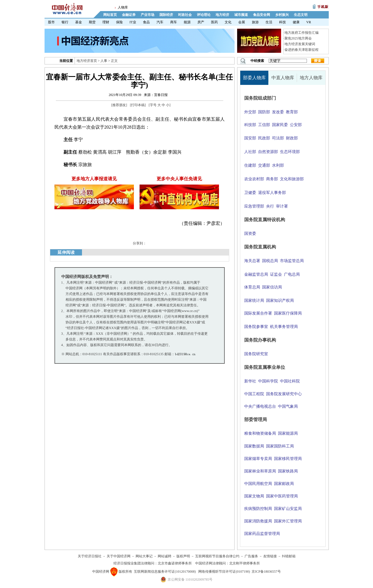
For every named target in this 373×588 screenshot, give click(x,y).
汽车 (160, 22)
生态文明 (301, 15)
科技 (283, 22)
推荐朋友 (119, 105)
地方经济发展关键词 (300, 44)
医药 (214, 22)
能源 (187, 22)
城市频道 (241, 15)
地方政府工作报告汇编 (302, 33)
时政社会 (185, 15)
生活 (269, 22)
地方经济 (222, 15)
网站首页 (110, 15)
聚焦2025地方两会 (298, 38)
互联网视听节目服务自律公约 (217, 556)
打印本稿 (138, 105)
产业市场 (147, 15)
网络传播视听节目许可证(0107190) (224, 572)
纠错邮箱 (289, 556)
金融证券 (129, 15)
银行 (65, 22)
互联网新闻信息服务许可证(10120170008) (165, 572)
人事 (104, 61)
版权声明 (183, 556)
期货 (92, 22)
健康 (296, 22)
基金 (79, 22)
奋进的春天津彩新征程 (302, 50)
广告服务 (251, 556)
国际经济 (166, 15)
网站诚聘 (165, 556)
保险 (119, 22)
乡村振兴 (282, 15)
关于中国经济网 (119, 556)
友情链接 (270, 556)
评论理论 (204, 15)
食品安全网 (262, 15)
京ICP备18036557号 (266, 572)
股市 (51, 22)
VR (309, 22)
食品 (146, 22)
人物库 (123, 7)
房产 (201, 22)
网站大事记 (144, 556)
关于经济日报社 (90, 556)
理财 (106, 22)
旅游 (255, 22)
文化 (228, 22)
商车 (174, 22)
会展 (242, 22)
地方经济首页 (87, 61)
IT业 (133, 22)
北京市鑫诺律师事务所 (175, 563)
